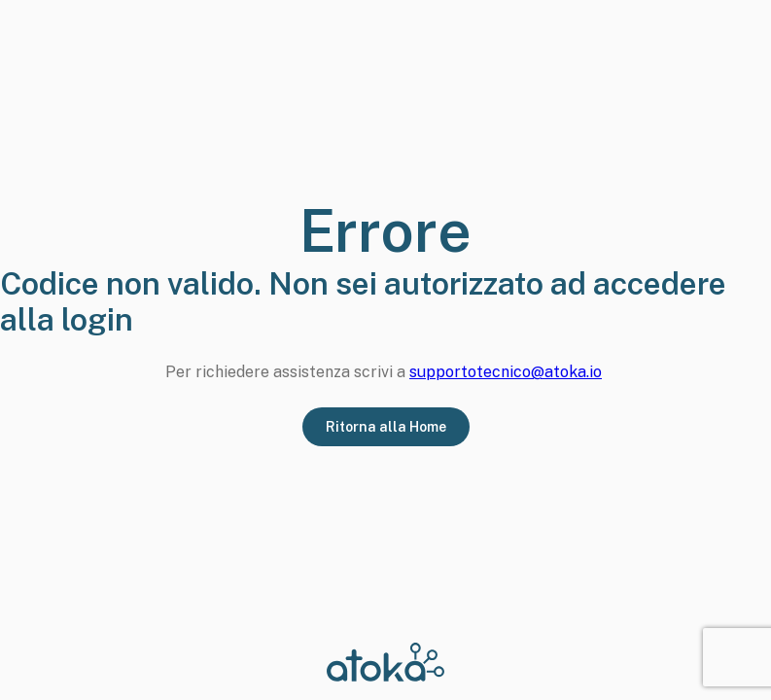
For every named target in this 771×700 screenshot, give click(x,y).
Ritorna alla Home (386, 427)
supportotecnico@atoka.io (506, 372)
